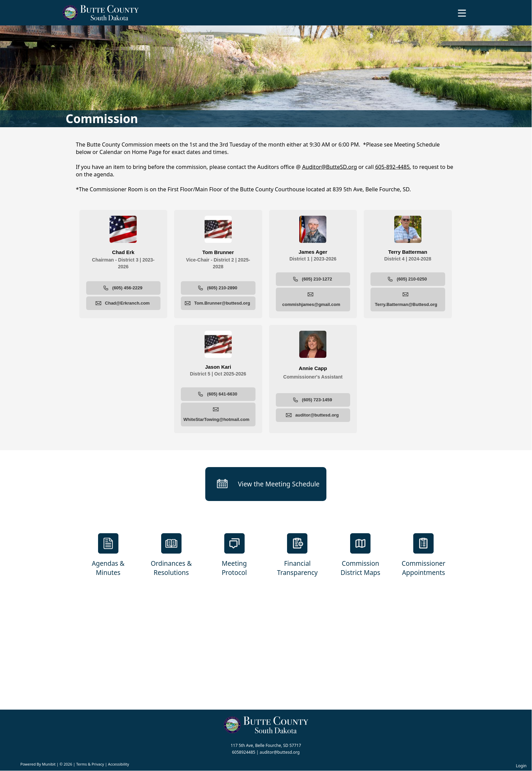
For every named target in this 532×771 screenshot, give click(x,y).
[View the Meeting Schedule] (266, 484)
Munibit (49, 764)
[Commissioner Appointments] (423, 555)
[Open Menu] (462, 13)
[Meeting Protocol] (234, 555)
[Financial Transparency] (298, 555)
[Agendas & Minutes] (108, 555)
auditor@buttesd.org (280, 752)
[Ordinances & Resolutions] (171, 555)
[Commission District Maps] (360, 555)
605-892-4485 (393, 167)
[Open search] (506, 15)
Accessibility (118, 764)
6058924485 (244, 752)
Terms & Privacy (90, 764)
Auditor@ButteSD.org (330, 167)
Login (521, 766)
